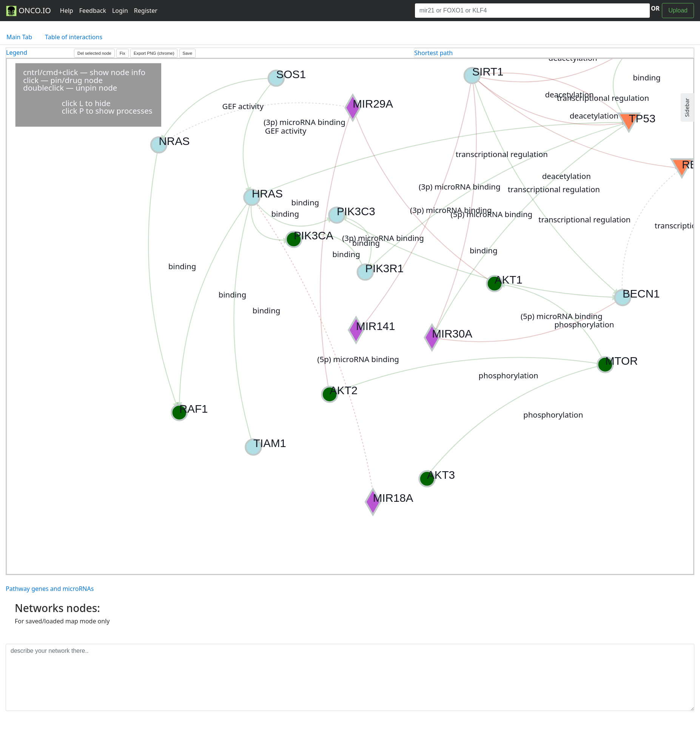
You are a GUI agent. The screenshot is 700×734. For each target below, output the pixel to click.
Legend (17, 52)
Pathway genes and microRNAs (50, 589)
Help (67, 11)
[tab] (554, 53)
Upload (678, 10)
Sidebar (687, 108)
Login (120, 11)
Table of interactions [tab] (74, 37)
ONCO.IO (29, 11)
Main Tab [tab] (19, 37)
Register (146, 11)
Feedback (93, 11)
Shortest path (433, 53)
